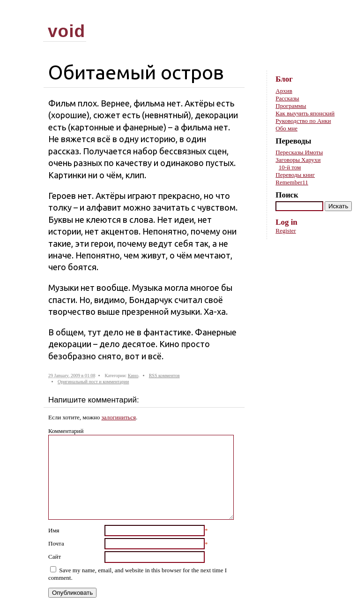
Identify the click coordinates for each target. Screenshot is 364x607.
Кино (133, 376)
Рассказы (287, 98)
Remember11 (292, 182)
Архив (284, 91)
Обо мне (286, 128)
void (67, 31)
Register (286, 231)
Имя (54, 530)
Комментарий (66, 431)
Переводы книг (295, 175)
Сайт (55, 557)
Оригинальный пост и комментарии (93, 382)
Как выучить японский (305, 113)
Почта (56, 543)
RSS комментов (164, 376)
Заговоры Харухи (298, 160)
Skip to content (344, 14)
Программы (291, 106)
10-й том (290, 167)
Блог (284, 79)
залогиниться (119, 417)
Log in (286, 222)
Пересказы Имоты (299, 152)
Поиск (287, 195)
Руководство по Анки (303, 121)
